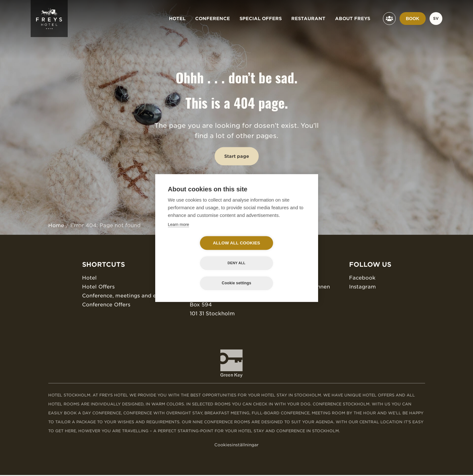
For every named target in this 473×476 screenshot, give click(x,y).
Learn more (179, 235)
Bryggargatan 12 (212, 296)
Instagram (363, 287)
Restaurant (308, 19)
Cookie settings (236, 273)
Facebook (363, 278)
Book (413, 19)
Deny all (273, 253)
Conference (213, 19)
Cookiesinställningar (237, 446)
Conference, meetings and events (126, 296)
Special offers (261, 19)
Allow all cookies (200, 253)
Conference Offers (106, 305)
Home (56, 225)
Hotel (177, 19)
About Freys (353, 19)
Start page (237, 156)
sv (436, 18)
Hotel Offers (98, 287)
